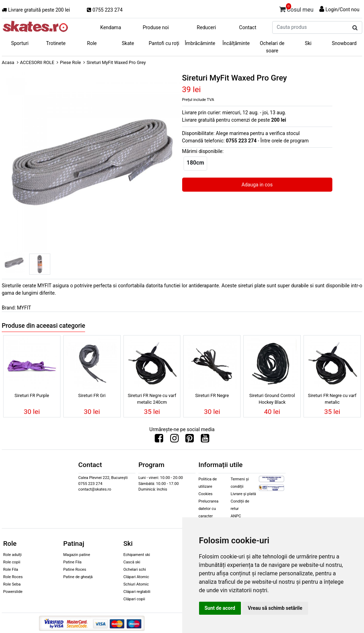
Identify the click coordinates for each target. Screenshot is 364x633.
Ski (308, 43)
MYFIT (24, 308)
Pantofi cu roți (164, 43)
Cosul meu (296, 8)
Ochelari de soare (272, 47)
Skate (128, 43)
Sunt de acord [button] (220, 608)
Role (92, 43)
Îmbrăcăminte (200, 43)
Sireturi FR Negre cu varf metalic (332, 399)
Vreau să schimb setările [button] (275, 608)
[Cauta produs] (355, 28)
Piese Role (70, 62)
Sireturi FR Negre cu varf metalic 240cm (152, 399)
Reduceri (207, 27)
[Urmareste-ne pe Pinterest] (190, 440)
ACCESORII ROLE (37, 62)
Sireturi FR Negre (212, 395)
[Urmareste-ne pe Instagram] (174, 440)
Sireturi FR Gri (92, 395)
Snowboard (344, 43)
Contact (248, 27)
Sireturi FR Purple (32, 395)
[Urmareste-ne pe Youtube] (205, 440)
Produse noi (156, 27)
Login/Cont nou (342, 9)
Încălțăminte (236, 43)
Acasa (8, 62)
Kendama (111, 27)
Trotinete (56, 43)
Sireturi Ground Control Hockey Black (272, 399)
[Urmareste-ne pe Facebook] (159, 440)
